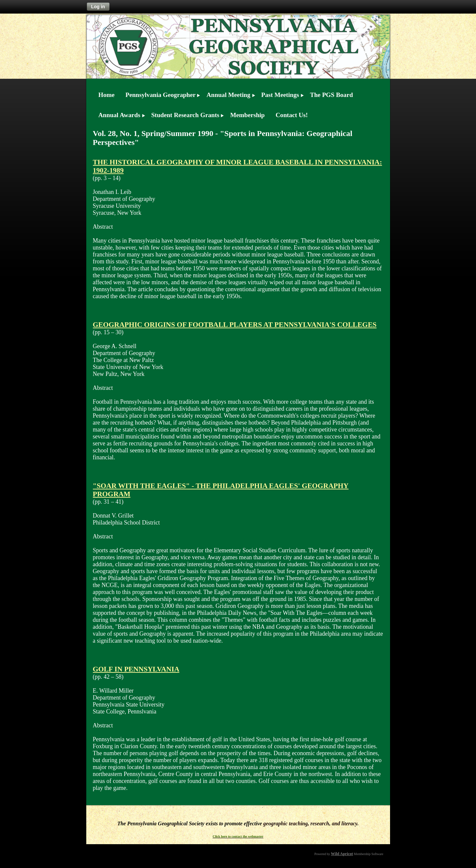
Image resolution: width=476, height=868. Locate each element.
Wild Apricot (342, 854)
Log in (98, 7)
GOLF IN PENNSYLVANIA (136, 669)
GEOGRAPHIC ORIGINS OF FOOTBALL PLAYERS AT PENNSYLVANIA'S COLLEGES (235, 325)
